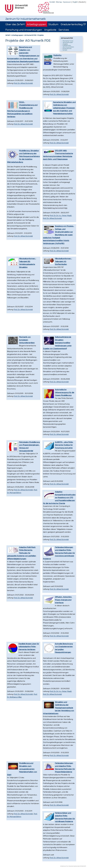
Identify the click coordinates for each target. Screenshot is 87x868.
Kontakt (52, 2)
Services (64, 30)
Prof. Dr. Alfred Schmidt (23, 83)
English (75, 2)
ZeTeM (8, 35)
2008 (81, 866)
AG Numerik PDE (30, 35)
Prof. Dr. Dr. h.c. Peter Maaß (61, 216)
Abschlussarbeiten (68, 47)
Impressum (67, 2)
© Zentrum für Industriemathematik (70, 866)
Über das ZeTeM (15, 24)
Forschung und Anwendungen (24, 30)
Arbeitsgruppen (36, 24)
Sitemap (59, 2)
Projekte (41, 35)
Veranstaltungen (68, 42)
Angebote (50, 30)
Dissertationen (67, 48)
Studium (53, 24)
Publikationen (67, 45)
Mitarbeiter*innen (68, 41)
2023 (85, 866)
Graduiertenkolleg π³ (73, 24)
